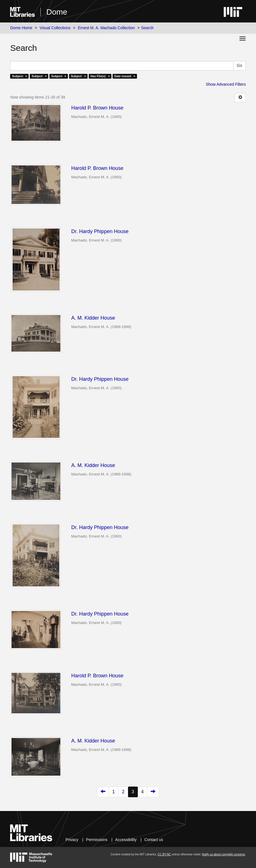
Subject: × (20, 76)
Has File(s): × (100, 76)
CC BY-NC (164, 854)
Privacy (72, 840)
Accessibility (126, 840)
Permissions (97, 840)
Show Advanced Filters (226, 84)
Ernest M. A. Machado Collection (106, 28)
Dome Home (21, 28)
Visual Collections (55, 28)
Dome (57, 12)
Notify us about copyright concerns (223, 854)
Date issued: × (125, 76)
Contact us (154, 840)
